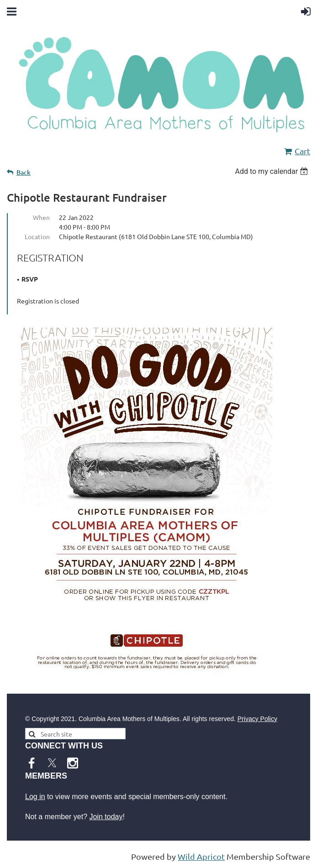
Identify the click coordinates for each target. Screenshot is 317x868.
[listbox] (272, 171)
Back (24, 172)
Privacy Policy (257, 719)
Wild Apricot (201, 856)
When (41, 217)
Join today (106, 817)
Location (37, 236)
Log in (35, 797)
